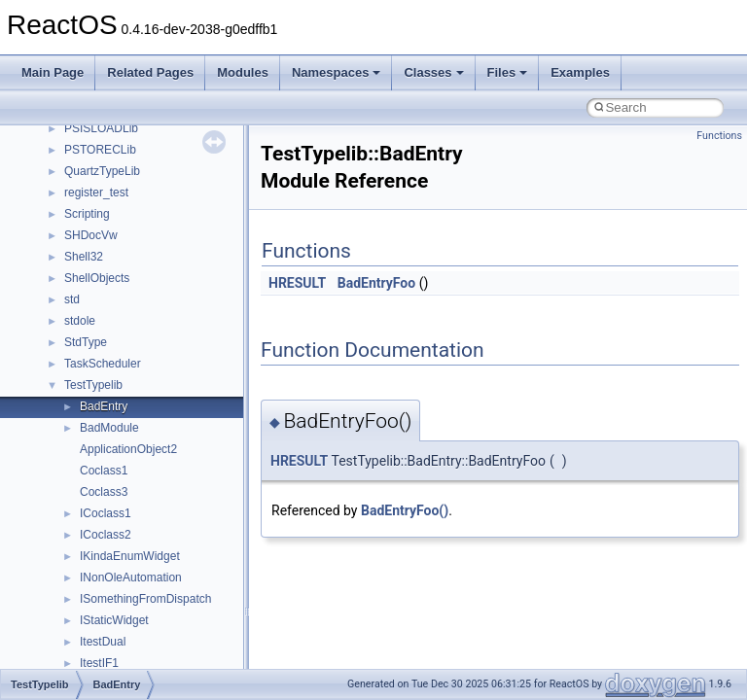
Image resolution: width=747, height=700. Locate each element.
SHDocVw (91, 235)
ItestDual (103, 642)
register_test (96, 192)
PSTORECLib (100, 150)
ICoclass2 (106, 535)
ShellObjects (97, 278)
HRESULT (297, 283)
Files (508, 72)
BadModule (109, 428)
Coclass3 (104, 492)
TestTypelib (93, 385)
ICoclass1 (106, 513)
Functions (719, 136)
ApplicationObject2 (128, 449)
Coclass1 (104, 471)
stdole (80, 321)
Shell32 (84, 257)
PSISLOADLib (101, 128)
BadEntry (104, 406)
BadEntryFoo (376, 283)
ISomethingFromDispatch (145, 599)
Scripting (87, 214)
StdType (86, 342)
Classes (433, 72)
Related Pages (150, 72)
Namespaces (337, 72)
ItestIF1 (99, 663)
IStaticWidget (114, 620)
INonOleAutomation (131, 577)
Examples (580, 72)
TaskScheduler (103, 364)
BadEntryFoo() (405, 510)
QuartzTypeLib (102, 171)
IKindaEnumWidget (130, 556)
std (72, 299)
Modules (243, 72)
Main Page (53, 72)
